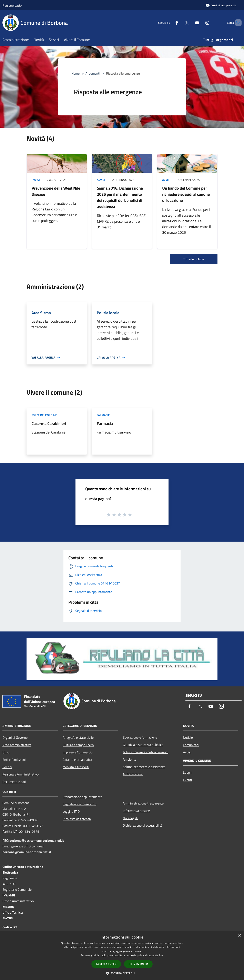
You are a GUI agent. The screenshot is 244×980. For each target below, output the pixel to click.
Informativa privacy (136, 811)
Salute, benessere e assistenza (144, 767)
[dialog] (122, 956)
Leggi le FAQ (71, 811)
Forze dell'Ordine (44, 415)
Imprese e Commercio (78, 752)
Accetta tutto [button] (106, 964)
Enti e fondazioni (14, 760)
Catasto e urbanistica (77, 760)
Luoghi (188, 772)
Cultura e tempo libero (78, 745)
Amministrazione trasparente (143, 803)
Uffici (6, 752)
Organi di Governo (15, 738)
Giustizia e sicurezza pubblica (143, 745)
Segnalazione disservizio (79, 804)
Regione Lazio (12, 5)
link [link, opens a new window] (161, 955)
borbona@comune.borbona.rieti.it (27, 852)
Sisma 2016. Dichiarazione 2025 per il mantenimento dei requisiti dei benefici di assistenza (120, 197)
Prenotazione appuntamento (82, 797)
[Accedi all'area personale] (221, 5)
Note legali (130, 818)
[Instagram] (200, 23)
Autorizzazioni (133, 774)
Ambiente (130, 759)
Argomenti (93, 73)
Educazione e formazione (140, 737)
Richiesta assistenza (77, 819)
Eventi (187, 780)
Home (75, 73)
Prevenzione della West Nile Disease (56, 191)
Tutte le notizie (194, 259)
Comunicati (191, 745)
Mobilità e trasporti (76, 767)
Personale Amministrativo (21, 774)
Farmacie (103, 415)
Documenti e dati (14, 782)
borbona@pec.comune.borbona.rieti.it (37, 840)
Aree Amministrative (17, 745)
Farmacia (105, 423)
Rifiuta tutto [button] (138, 964)
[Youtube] (190, 23)
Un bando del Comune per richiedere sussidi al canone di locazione (186, 194)
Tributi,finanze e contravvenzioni (146, 752)
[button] (122, 973)
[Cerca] (237, 23)
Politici (7, 767)
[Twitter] (180, 23)
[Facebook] (170, 23)
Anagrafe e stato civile (78, 738)
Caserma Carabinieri (49, 423)
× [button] (239, 936)
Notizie (188, 738)
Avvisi (36, 180)
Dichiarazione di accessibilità (143, 825)
